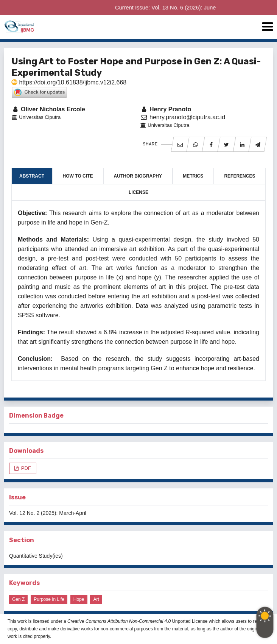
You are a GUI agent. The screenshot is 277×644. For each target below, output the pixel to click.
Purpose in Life (49, 599)
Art (96, 599)
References (240, 176)
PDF (25, 468)
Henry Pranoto (166, 109)
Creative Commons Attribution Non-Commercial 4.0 (119, 621)
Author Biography (138, 176)
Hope (79, 599)
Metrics (193, 176)
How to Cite (78, 176)
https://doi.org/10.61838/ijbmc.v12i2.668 (69, 82)
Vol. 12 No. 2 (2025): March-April (48, 513)
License (138, 192)
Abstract (32, 176)
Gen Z (18, 599)
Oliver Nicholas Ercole (48, 109)
